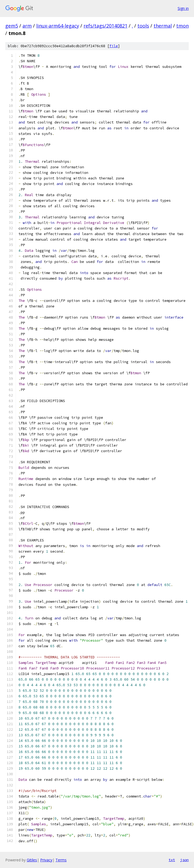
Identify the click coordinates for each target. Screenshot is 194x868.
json (184, 860)
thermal (163, 26)
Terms (61, 860)
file (114, 46)
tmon (183, 26)
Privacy (46, 860)
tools (143, 26)
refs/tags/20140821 (105, 26)
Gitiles (32, 860)
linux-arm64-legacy (58, 26)
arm (27, 26)
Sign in (183, 8)
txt (172, 860)
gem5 (12, 26)
